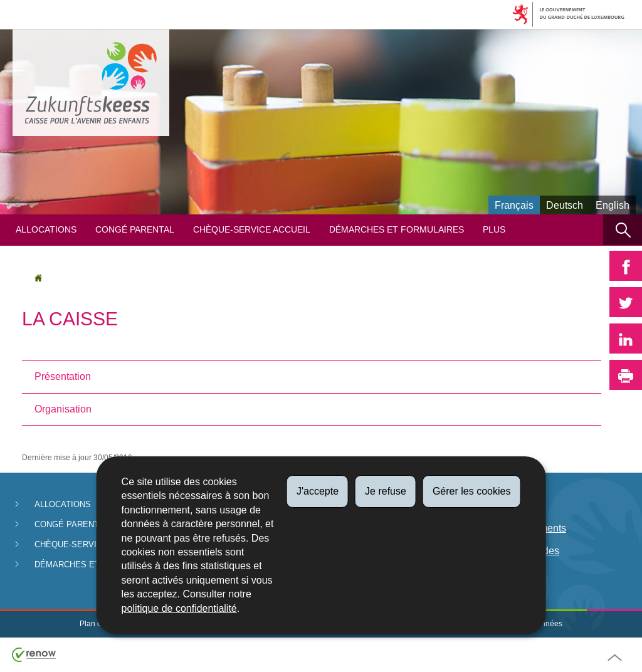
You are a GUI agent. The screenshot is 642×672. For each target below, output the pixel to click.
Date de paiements (524, 528)
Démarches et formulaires (397, 230)
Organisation (63, 409)
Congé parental (135, 230)
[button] (623, 230)
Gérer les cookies (472, 491)
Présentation (63, 376)
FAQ (492, 574)
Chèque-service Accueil (252, 230)
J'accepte (318, 491)
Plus (494, 230)
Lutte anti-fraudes (521, 551)
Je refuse (386, 491)
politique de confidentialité (179, 608)
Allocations (46, 230)
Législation (507, 506)
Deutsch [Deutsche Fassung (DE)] (565, 205)
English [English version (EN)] (613, 205)
